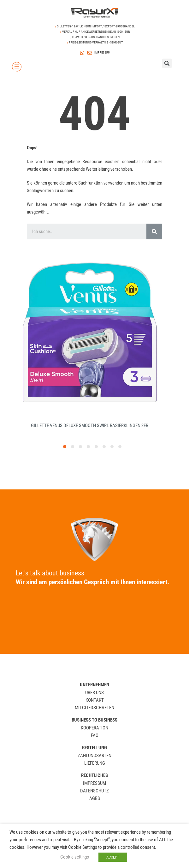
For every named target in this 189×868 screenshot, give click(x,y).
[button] (65, 456)
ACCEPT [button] (113, 857)
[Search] (154, 231)
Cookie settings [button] (75, 857)
